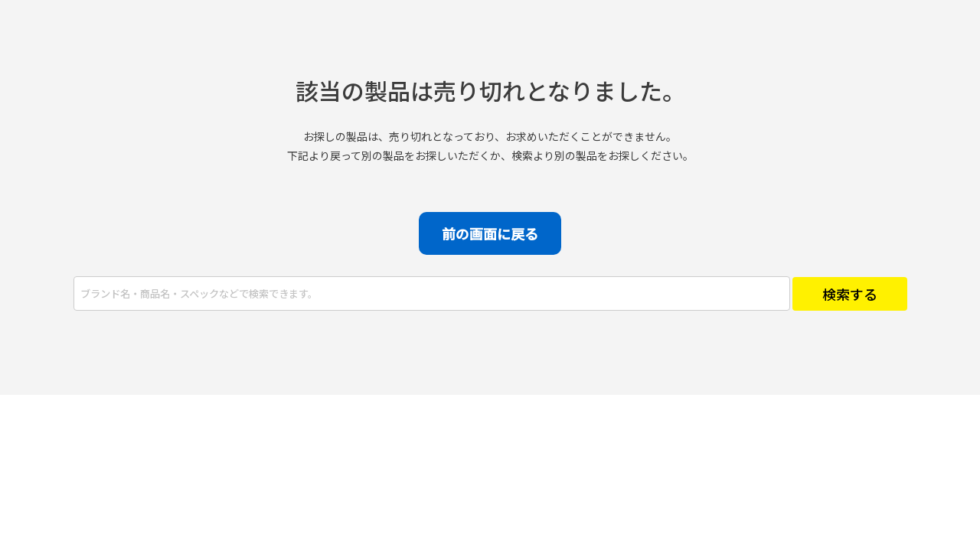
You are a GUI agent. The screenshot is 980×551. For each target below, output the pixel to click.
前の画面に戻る (490, 233)
